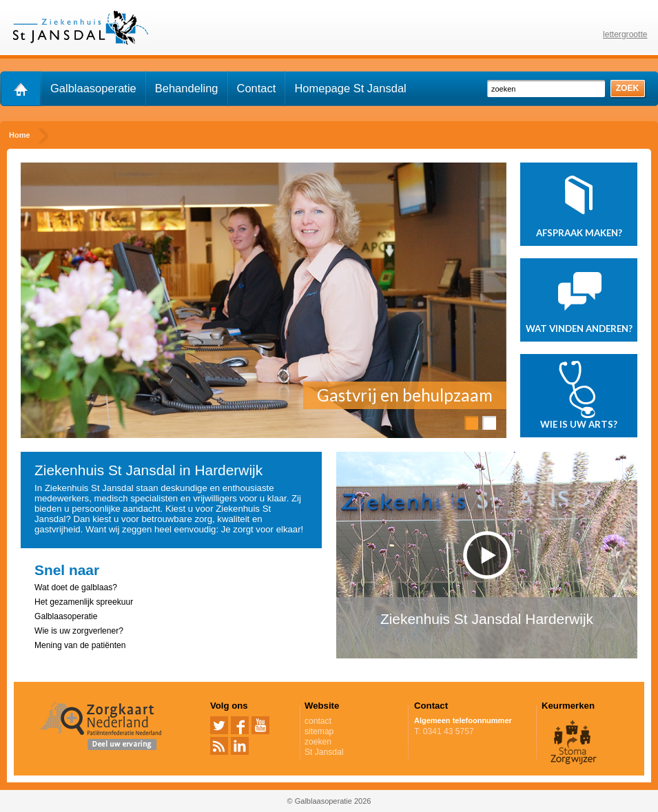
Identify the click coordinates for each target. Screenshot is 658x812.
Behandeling (187, 88)
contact (318, 721)
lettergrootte (625, 34)
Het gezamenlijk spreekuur (84, 602)
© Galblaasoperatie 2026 (329, 801)
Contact (257, 88)
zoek (628, 88)
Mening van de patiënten (80, 645)
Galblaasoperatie (93, 88)
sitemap (319, 731)
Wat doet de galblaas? (76, 587)
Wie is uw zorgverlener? (79, 631)
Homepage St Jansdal (350, 88)
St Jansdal (354, 752)
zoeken (318, 742)
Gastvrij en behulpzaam (405, 395)
